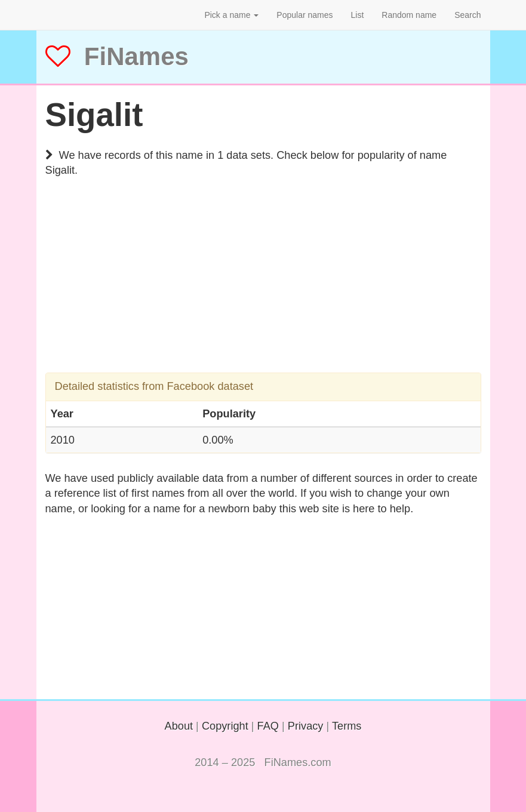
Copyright (225, 726)
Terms (347, 726)
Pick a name (231, 15)
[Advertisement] (263, 289)
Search (467, 15)
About (179, 726)
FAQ (268, 726)
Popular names (304, 15)
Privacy (306, 726)
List (358, 15)
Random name (409, 15)
